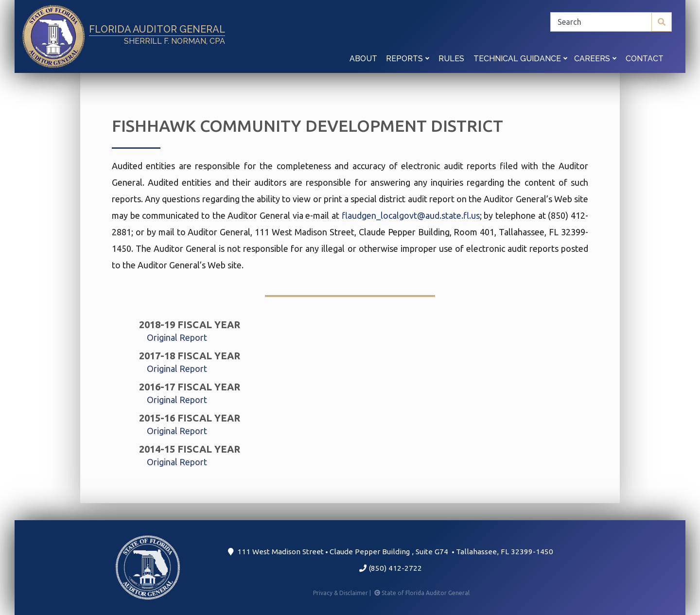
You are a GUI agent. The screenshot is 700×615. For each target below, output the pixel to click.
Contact (645, 59)
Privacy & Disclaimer (343, 593)
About (363, 59)
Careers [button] (595, 59)
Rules (451, 59)
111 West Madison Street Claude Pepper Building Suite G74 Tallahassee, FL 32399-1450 (391, 552)
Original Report (177, 337)
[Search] (611, 22)
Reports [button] (408, 59)
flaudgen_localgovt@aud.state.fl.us (411, 215)
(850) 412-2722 (391, 568)
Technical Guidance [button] (520, 59)
